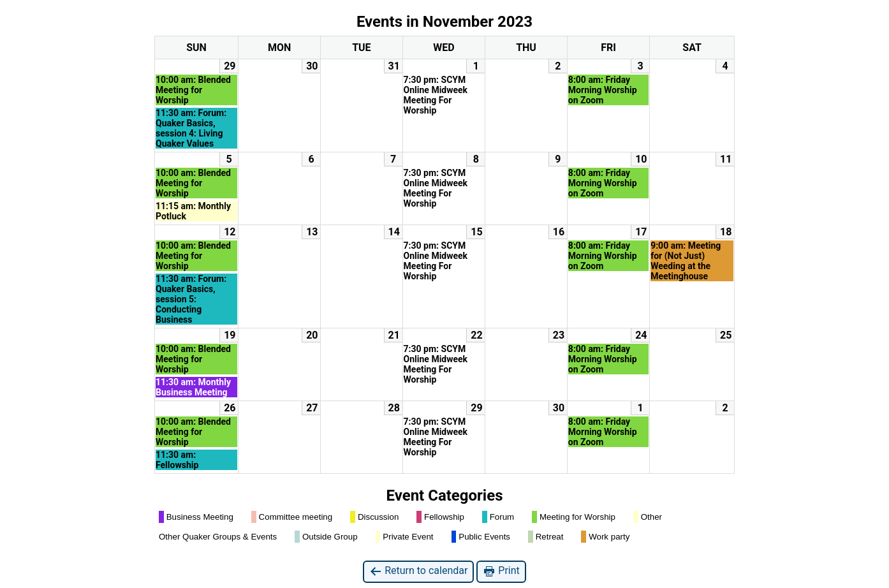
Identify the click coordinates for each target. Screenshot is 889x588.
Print (501, 571)
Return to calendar (418, 571)
